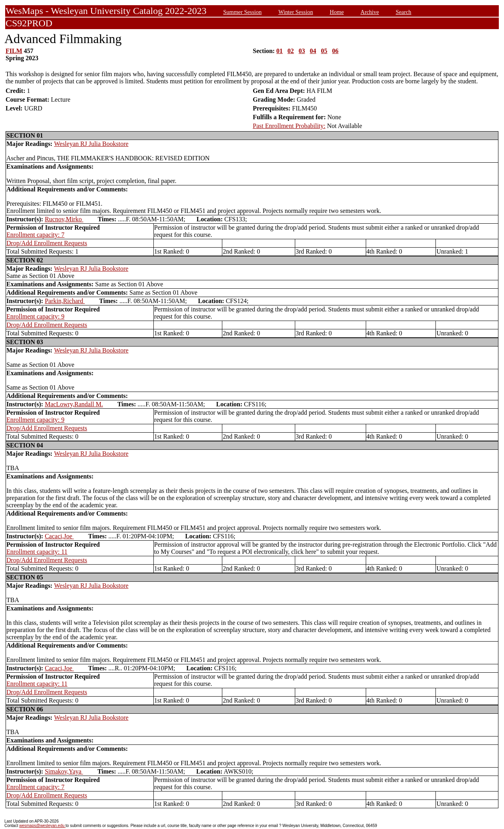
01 (280, 51)
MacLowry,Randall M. (74, 404)
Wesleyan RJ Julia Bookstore (91, 144)
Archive (370, 12)
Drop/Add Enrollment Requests (47, 243)
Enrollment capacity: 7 (35, 235)
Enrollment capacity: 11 (37, 552)
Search (403, 12)
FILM (14, 51)
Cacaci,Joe (59, 536)
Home (337, 12)
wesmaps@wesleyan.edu (42, 826)
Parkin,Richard (65, 301)
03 (302, 51)
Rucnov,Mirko (64, 219)
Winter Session (296, 12)
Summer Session (242, 12)
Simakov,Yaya (64, 771)
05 (324, 51)
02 (291, 51)
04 (313, 51)
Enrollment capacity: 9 (35, 316)
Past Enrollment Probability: (289, 126)
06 (335, 51)
